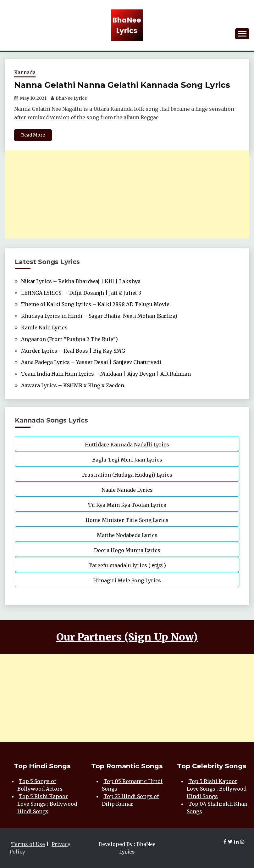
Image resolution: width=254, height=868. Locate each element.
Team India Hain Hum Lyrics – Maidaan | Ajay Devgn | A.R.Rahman (106, 374)
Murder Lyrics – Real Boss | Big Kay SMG (73, 351)
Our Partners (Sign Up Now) (127, 637)
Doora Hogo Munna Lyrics (127, 550)
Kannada (25, 73)
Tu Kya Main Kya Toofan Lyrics (127, 505)
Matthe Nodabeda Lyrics (127, 535)
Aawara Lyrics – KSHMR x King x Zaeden (73, 385)
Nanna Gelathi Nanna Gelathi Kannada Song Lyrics (122, 85)
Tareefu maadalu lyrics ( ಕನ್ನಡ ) (127, 565)
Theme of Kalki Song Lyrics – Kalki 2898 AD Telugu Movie (95, 304)
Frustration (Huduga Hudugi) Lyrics (127, 475)
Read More (33, 135)
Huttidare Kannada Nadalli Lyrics (127, 445)
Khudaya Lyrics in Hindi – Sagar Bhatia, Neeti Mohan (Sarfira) (99, 316)
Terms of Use (28, 844)
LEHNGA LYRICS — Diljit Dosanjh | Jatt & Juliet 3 (81, 293)
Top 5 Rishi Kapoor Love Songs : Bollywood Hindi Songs (47, 804)
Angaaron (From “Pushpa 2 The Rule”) (69, 339)
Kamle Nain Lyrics (44, 328)
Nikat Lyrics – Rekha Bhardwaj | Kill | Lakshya (81, 281)
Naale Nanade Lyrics (127, 490)
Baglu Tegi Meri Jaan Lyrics (127, 460)
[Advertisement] (127, 194)
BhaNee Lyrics (71, 98)
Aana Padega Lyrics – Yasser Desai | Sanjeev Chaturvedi (91, 362)
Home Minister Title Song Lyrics (127, 520)
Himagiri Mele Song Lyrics (127, 580)
